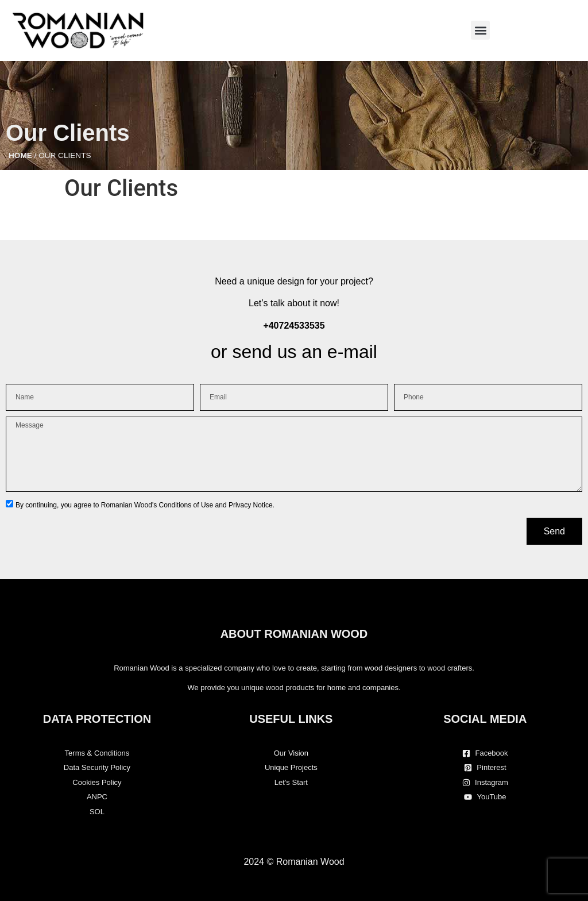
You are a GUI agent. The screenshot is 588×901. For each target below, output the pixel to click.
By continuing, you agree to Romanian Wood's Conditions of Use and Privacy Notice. (145, 505)
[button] (480, 30)
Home (20, 155)
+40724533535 (294, 326)
